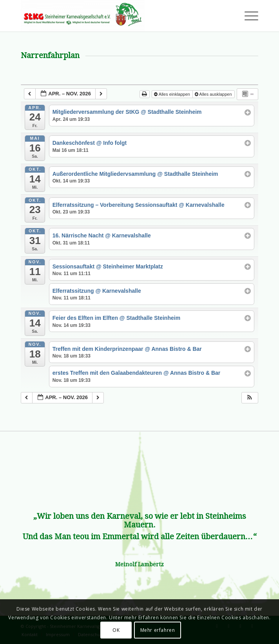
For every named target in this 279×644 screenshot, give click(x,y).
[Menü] (247, 16)
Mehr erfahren (158, 630)
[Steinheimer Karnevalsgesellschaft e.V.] (116, 16)
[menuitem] (247, 16)
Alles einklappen (173, 94)
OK (116, 630)
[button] (250, 398)
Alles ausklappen (214, 94)
